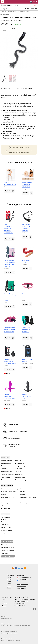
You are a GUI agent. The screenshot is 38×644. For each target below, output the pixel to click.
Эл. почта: (21, 602)
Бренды (9, 588)
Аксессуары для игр (24, 12)
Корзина (4, 600)
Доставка (27, 8)
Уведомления (6, 604)
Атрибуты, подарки (12, 12)
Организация (21, 575)
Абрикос (4, 12)
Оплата (32, 8)
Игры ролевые (5, 14)
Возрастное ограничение (23, 582)
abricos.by (4, 617)
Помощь (4, 606)
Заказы (4, 602)
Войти (33, 2)
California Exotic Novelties (23, 89)
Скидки (34, 5)
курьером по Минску (24, 147)
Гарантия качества (21, 586)
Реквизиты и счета (21, 588)
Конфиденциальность (22, 584)
